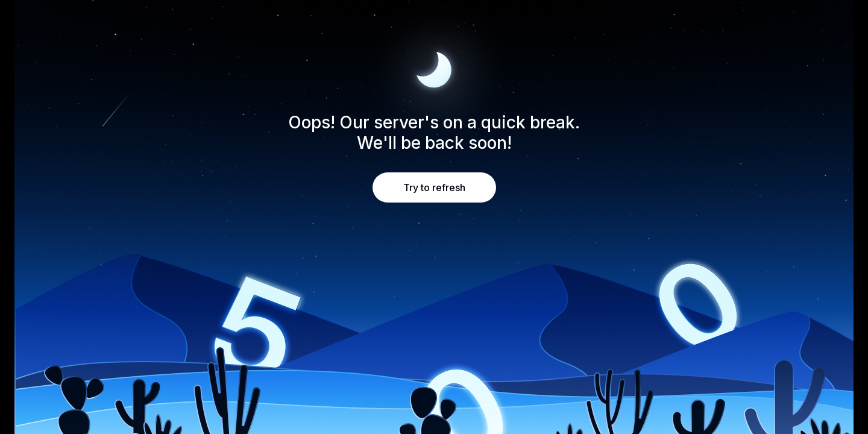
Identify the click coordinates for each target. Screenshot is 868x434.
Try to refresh (434, 187)
